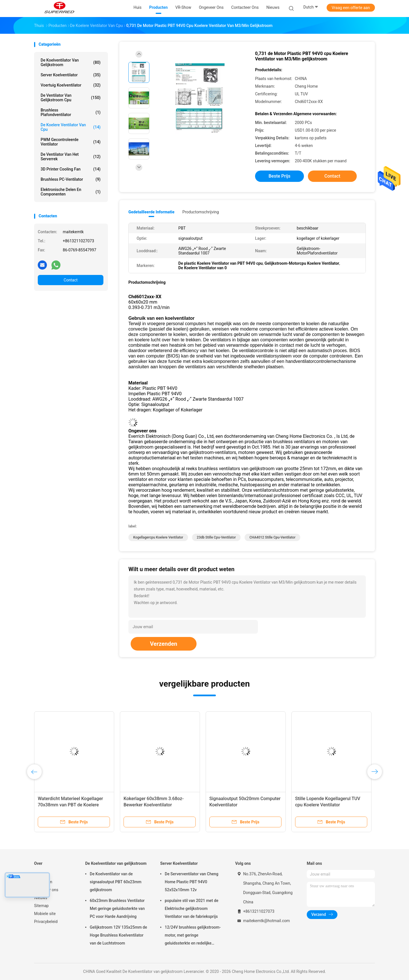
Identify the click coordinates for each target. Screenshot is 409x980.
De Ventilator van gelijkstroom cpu (71, 98)
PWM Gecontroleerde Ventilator (71, 142)
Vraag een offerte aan (351, 8)
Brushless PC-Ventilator (71, 179)
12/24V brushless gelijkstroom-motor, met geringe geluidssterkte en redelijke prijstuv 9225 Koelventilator (193, 936)
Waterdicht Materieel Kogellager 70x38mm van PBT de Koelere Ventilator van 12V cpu (70, 805)
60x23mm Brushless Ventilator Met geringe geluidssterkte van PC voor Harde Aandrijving (117, 909)
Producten (43, 882)
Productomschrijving (201, 212)
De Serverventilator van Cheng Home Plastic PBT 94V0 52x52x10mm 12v (192, 882)
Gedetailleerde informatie (151, 212)
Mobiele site (45, 914)
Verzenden (164, 644)
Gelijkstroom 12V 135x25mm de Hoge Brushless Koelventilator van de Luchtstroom (118, 935)
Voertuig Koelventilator (71, 85)
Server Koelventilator (71, 75)
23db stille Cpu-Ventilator (216, 537)
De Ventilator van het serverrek (71, 157)
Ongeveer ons (46, 890)
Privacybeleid (46, 922)
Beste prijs (280, 176)
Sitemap (41, 906)
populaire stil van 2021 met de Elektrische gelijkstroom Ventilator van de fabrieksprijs (192, 909)
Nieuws (41, 898)
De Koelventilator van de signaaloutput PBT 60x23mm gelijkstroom (116, 882)
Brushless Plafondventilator (71, 112)
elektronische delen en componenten (71, 192)
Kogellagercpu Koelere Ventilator (158, 537)
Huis (38, 874)
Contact (71, 280)
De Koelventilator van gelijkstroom (71, 62)
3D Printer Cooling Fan (71, 169)
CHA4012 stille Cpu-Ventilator (272, 537)
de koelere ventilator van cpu (71, 127)
